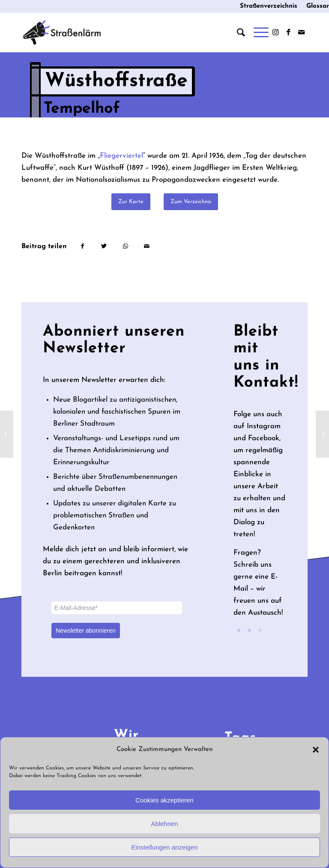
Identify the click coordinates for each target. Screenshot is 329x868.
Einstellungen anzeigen (164, 847)
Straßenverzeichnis (269, 6)
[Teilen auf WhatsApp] (125, 246)
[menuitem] (269, 6)
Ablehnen (164, 824)
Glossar (318, 6)
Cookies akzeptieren (164, 800)
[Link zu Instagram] (275, 33)
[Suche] (237, 33)
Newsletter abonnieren (86, 631)
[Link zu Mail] (301, 33)
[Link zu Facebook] (288, 33)
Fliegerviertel (121, 156)
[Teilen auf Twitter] (104, 246)
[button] (316, 750)
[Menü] (257, 33)
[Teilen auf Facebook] (82, 246)
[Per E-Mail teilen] (147, 246)
